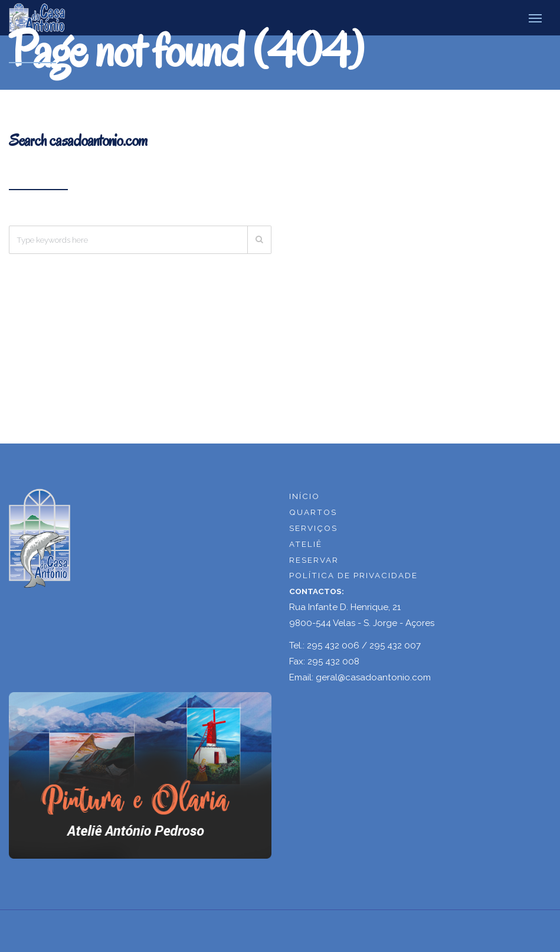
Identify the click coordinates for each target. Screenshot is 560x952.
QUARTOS (313, 512)
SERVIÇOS (313, 528)
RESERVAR (314, 560)
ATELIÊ (306, 544)
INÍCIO (304, 496)
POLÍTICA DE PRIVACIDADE (353, 575)
